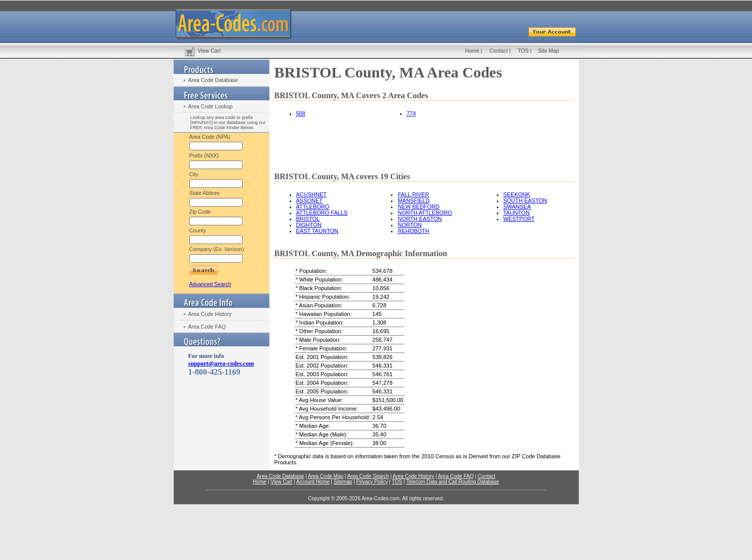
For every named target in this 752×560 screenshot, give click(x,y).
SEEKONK (517, 194)
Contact (499, 51)
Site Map (549, 51)
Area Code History (210, 314)
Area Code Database (213, 80)
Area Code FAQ (207, 327)
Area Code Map (326, 476)
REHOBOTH (413, 231)
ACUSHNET (312, 194)
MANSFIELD (413, 201)
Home (472, 51)
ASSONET (310, 201)
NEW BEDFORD (419, 207)
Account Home (313, 482)
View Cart (209, 51)
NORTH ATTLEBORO (425, 213)
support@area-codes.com (221, 364)
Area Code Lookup (211, 106)
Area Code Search (368, 476)
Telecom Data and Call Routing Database (452, 482)
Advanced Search (210, 284)
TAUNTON (517, 213)
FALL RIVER (413, 194)
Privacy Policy (372, 482)
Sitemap (343, 482)
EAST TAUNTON (318, 231)
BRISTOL (308, 219)
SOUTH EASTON (525, 201)
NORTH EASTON (420, 219)
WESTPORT (519, 219)
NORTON (409, 225)
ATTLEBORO (313, 207)
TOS (523, 51)
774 (411, 113)
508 (301, 113)
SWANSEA (517, 207)
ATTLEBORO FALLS (322, 213)
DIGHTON (309, 225)
